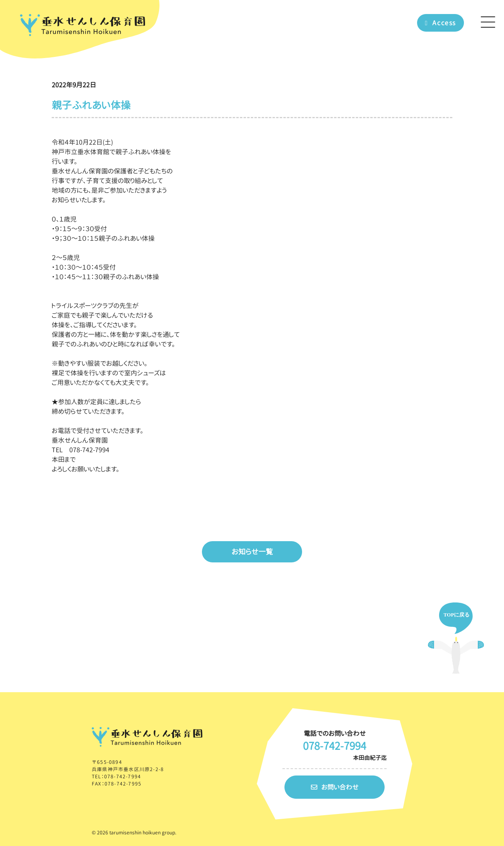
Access (440, 23)
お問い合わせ (335, 787)
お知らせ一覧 (252, 552)
